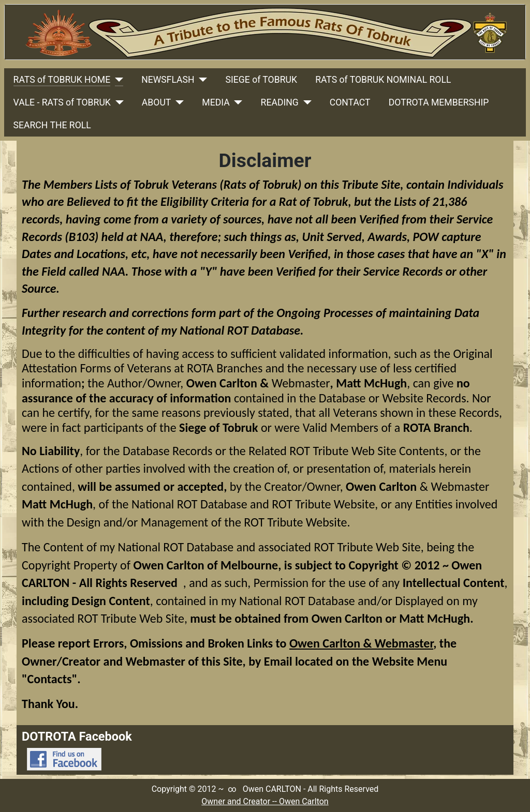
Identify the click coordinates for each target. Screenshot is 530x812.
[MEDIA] (236, 102)
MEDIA (216, 102)
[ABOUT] (177, 102)
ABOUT (156, 102)
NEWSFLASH (168, 80)
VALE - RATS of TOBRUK (62, 102)
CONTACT (350, 102)
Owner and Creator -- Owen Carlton (265, 801)
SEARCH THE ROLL (52, 125)
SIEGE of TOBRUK (261, 80)
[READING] (305, 102)
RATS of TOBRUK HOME (62, 80)
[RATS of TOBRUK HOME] (117, 80)
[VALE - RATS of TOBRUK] (117, 102)
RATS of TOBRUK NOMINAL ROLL (383, 80)
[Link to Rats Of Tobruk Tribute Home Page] (265, 32)
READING (280, 102)
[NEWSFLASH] (201, 80)
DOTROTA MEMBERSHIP (439, 102)
